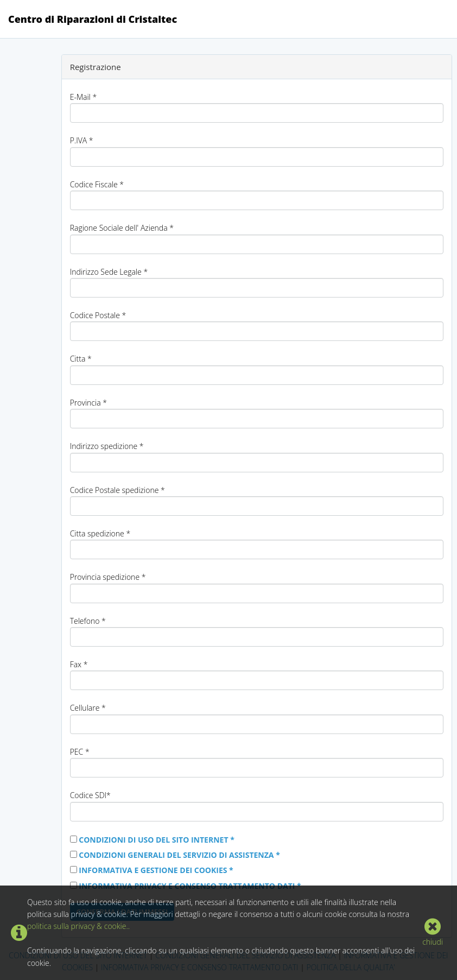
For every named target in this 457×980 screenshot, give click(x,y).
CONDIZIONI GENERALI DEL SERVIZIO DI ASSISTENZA (179, 855)
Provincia (88, 403)
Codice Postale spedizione (118, 490)
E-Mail (83, 97)
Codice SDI (90, 795)
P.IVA (82, 140)
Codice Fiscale (97, 184)
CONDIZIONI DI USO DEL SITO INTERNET (157, 840)
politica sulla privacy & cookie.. (78, 926)
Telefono (88, 621)
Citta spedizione (100, 533)
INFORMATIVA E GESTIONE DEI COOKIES (156, 870)
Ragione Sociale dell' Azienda (122, 228)
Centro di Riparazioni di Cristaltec (93, 19)
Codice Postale (98, 315)
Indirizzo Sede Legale (109, 272)
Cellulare (88, 708)
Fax (79, 664)
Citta (81, 359)
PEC (80, 752)
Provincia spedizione (108, 577)
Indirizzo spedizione (107, 446)
